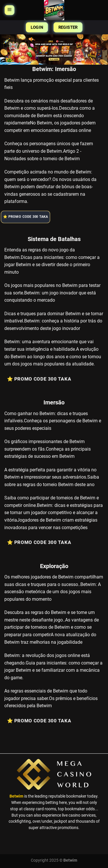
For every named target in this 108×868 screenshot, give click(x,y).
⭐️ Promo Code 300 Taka (27, 217)
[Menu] (9, 10)
